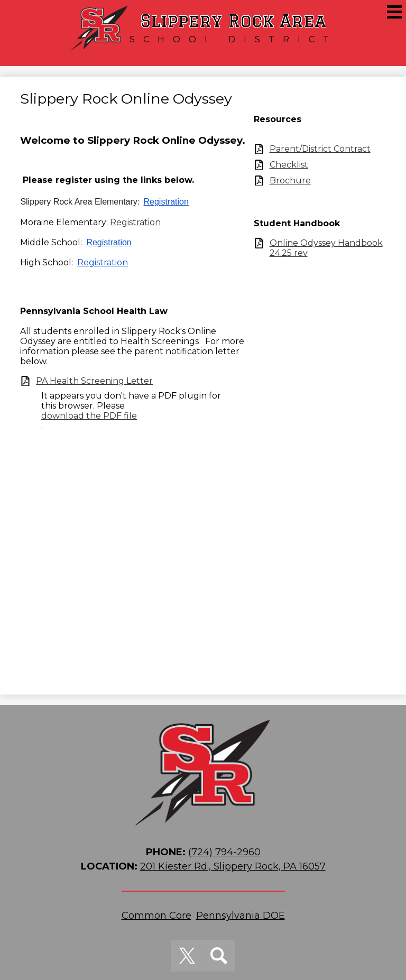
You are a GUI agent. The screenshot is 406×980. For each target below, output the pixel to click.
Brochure (290, 181)
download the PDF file (89, 416)
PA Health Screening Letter (94, 381)
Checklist (289, 165)
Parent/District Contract (320, 149)
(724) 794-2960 (224, 852)
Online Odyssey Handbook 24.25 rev (326, 248)
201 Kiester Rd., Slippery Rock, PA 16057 (233, 866)
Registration (166, 202)
